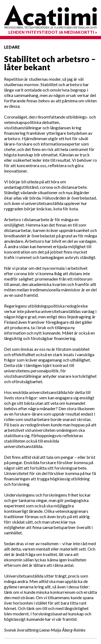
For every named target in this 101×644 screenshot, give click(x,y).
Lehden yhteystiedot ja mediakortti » (53, 32)
